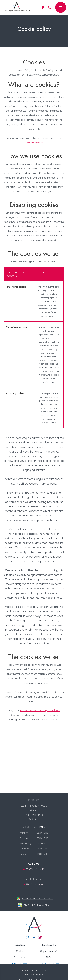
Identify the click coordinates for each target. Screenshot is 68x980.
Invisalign (19, 945)
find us (17, 964)
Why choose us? (49, 951)
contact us (46, 964)
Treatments (49, 945)
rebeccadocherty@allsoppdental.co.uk (40, 710)
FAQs (49, 957)
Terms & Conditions (34, 970)
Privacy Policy (34, 975)
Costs (19, 951)
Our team (19, 957)
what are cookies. (34, 143)
